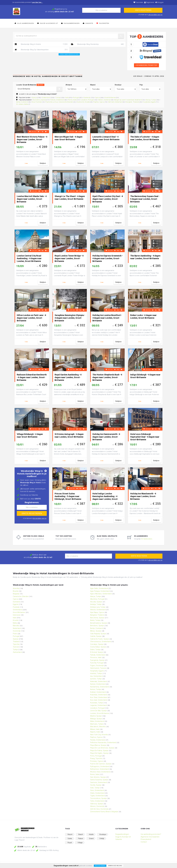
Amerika (16, 588)
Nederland (17, 628)
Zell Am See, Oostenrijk (99, 809)
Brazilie (16, 591)
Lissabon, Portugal (87, 100)
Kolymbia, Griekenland (99, 695)
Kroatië (16, 620)
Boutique (103, 834)
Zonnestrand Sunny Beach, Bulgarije (104, 812)
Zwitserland (17, 652)
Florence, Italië (96, 657)
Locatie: (30, 85)
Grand (91, 838)
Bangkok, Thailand (132, 102)
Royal (70, 843)
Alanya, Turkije (151, 100)
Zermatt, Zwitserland (115, 102)
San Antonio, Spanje (98, 777)
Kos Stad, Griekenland (99, 697)
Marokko (16, 626)
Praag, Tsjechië (96, 758)
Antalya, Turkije (96, 604)
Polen (15, 634)
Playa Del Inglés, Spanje (99, 753)
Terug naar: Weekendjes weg (69, 54)
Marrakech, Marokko (98, 727)
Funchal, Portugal (97, 663)
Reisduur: (118, 85)
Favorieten (138, 2)
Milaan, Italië (95, 729)
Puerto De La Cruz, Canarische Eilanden (59, 102)
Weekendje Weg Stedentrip (97, 44)
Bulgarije (16, 594)
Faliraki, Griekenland (57, 100)
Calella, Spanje (96, 636)
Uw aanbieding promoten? (146, 65)
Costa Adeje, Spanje (98, 647)
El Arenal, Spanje (97, 652)
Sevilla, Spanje (96, 785)
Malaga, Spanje (96, 719)
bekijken (43, 163)
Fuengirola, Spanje (97, 660)
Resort (70, 834)
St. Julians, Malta (22, 104)
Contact (144, 842)
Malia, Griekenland (97, 721)
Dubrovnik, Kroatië (83, 102)
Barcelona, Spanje (40, 100)
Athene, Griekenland (98, 610)
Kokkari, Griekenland (98, 692)
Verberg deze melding (115, 866)
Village (80, 843)
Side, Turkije (95, 788)
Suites (70, 838)
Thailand (16, 642)
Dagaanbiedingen (70, 23)
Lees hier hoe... (37, 2)
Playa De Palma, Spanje (99, 751)
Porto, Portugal (96, 756)
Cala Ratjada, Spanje (98, 634)
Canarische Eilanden (21, 596)
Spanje (34, 97)
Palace (81, 838)
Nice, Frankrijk (37, 102)
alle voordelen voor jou (155, 15)
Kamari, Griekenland (98, 684)
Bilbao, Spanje (96, 631)
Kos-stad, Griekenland (99, 700)
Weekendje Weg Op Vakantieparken (41, 50)
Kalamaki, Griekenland (99, 681)
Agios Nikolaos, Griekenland (101, 594)
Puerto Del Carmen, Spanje (101, 764)
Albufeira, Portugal (97, 599)
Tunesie (16, 647)
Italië (67, 97)
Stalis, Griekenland (97, 793)
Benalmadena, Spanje (99, 623)
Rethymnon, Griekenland (100, 769)
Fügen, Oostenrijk (97, 666)
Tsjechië (16, 644)
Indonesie (17, 615)
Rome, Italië (72, 100)
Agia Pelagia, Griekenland (100, 591)
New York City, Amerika (99, 735)
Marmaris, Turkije (97, 724)
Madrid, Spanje (96, 716)
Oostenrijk (87, 97)
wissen (40, 85)
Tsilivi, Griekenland (97, 801)
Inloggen (159, 2)
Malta (15, 623)
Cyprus (98, 97)
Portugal (76, 97)
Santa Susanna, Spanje (99, 780)
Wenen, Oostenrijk (104, 100)
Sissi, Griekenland (97, 790)
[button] (121, 36)
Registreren (149, 2)
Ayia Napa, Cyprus (97, 612)
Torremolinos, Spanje (98, 798)
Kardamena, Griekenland (100, 687)
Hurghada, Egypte (149, 102)
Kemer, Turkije (96, 689)
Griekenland (46, 97)
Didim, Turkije (95, 650)
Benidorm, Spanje (97, 626)
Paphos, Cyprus (99, 102)
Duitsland (16, 602)
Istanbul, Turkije (96, 673)
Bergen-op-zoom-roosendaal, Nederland (128, 100)
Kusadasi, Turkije (97, 703)
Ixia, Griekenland (96, 676)
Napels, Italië (95, 732)
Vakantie (88, 23)
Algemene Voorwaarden (150, 837)
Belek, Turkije (95, 620)
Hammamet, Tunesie (98, 668)
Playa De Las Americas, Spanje (102, 748)
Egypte (16, 604)
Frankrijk (16, 607)
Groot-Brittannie (110, 97)
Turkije (58, 97)
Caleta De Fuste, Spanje (100, 639)
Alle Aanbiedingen (24, 23)
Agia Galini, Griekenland (99, 588)
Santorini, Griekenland (99, 782)
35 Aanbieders (147, 539)
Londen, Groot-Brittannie (100, 713)
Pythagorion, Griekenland (100, 766)
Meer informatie (100, 866)
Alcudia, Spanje (96, 602)
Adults (91, 834)
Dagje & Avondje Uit (48, 23)
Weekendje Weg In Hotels (41, 44)
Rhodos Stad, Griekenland (100, 772)
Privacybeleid (146, 839)
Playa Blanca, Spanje (98, 745)
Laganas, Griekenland (98, 705)
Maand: (93, 85)
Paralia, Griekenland (98, 740)
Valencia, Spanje (97, 804)
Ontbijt (102, 838)
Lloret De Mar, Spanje (98, 711)
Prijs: (141, 85)
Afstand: (69, 85)
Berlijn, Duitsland (22, 102)
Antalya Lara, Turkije (98, 607)
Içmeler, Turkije (96, 679)
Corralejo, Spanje (97, 644)
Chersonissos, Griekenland (101, 642)
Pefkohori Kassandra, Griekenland (103, 742)
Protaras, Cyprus (97, 761)
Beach (81, 834)
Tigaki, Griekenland (97, 796)
